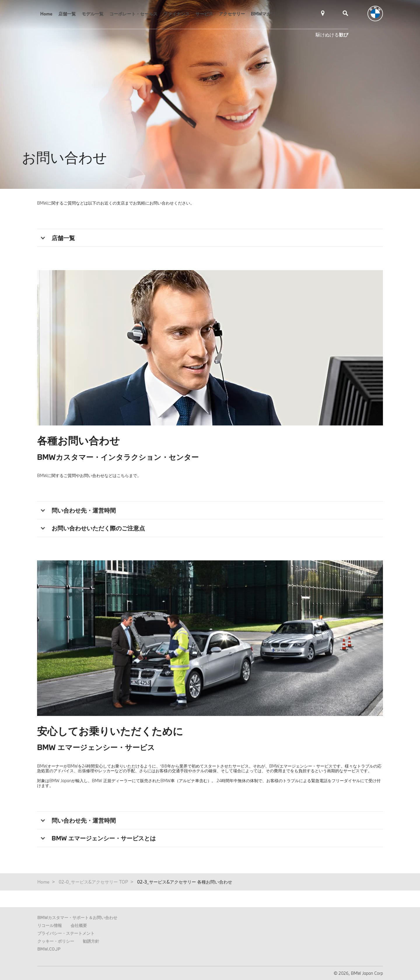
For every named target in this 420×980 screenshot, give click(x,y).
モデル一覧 (93, 14)
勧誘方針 (91, 941)
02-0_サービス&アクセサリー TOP (93, 882)
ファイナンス (176, 14)
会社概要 (79, 925)
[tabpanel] (210, 348)
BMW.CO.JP (49, 949)
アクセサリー (232, 14)
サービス (204, 14)
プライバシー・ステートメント (66, 933)
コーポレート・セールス (133, 14)
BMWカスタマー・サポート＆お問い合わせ (77, 917)
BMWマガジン (265, 14)
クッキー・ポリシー (56, 941)
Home (46, 14)
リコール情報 (50, 925)
